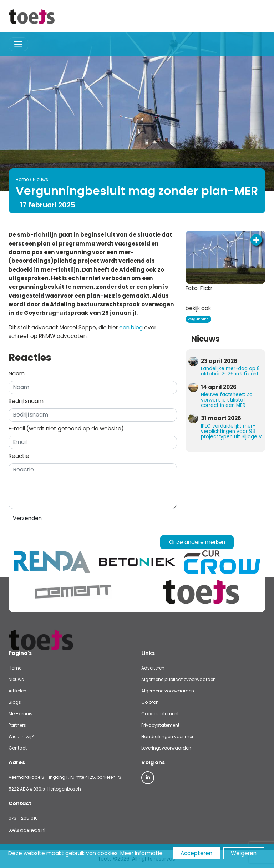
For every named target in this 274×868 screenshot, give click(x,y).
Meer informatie (141, 853)
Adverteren (153, 668)
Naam (17, 374)
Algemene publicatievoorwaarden (179, 679)
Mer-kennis (21, 714)
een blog (131, 327)
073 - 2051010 (23, 818)
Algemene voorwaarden (168, 691)
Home (22, 179)
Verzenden (27, 518)
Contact (18, 748)
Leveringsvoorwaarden (166, 748)
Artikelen (17, 691)
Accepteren (196, 853)
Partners (17, 725)
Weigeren (244, 853)
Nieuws (40, 179)
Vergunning (198, 319)
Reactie (19, 456)
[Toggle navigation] (18, 44)
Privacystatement (160, 725)
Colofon (150, 702)
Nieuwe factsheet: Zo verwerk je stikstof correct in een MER (227, 400)
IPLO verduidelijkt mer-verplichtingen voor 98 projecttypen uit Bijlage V (231, 431)
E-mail (66, 428)
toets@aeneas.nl (27, 830)
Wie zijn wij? (21, 736)
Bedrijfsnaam (26, 401)
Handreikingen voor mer (167, 736)
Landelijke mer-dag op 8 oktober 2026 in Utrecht (230, 371)
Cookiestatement (160, 714)
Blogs (15, 702)
